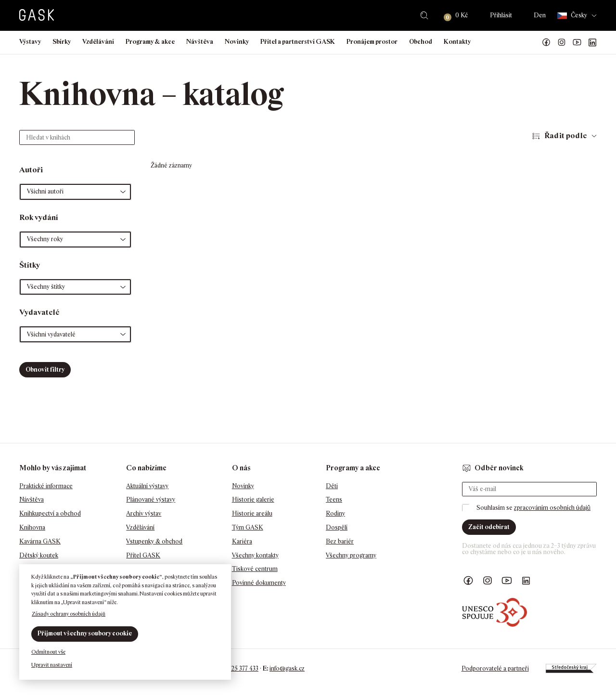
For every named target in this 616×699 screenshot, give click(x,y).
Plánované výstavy (151, 499)
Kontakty (457, 42)
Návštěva (200, 42)
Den (540, 15)
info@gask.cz (287, 668)
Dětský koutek (39, 555)
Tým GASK (248, 527)
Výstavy (30, 42)
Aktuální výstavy (147, 486)
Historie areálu (252, 513)
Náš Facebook (546, 42)
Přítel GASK (143, 555)
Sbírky (62, 42)
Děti (332, 486)
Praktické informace (46, 486)
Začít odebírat (489, 527)
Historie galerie (253, 499)
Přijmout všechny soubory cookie (85, 633)
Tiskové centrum (255, 569)
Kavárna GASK (40, 541)
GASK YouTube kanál (577, 42)
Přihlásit (501, 15)
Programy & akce (150, 42)
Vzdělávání (98, 42)
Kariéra (242, 541)
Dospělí (337, 527)
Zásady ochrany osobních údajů (69, 614)
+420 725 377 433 (236, 668)
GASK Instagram (562, 42)
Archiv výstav (144, 513)
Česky (572, 16)
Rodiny (335, 513)
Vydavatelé (39, 312)
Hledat (424, 15)
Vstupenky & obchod (154, 541)
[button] (75, 192)
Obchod (421, 42)
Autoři (31, 170)
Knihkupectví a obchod (50, 513)
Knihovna (32, 527)
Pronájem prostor (372, 42)
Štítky (30, 265)
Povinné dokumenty (259, 583)
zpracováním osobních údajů (552, 508)
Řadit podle (566, 136)
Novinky (237, 42)
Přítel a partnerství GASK (298, 42)
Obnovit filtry (45, 369)
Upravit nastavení (52, 665)
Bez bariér (340, 541)
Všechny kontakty (255, 555)
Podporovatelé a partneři (495, 668)
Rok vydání (39, 217)
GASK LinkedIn (592, 42)
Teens (334, 499)
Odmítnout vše (48, 652)
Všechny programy (351, 555)
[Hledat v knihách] (77, 137)
